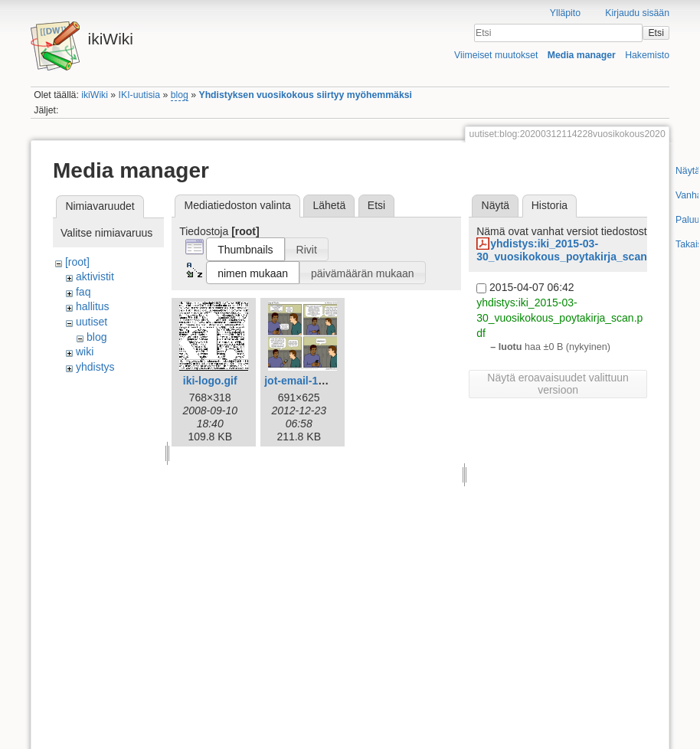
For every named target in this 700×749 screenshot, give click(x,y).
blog (180, 95)
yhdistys (95, 367)
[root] (77, 262)
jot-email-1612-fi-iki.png (324, 381)
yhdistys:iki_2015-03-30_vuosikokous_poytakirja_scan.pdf (571, 250)
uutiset (92, 322)
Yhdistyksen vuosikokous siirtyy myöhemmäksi (305, 95)
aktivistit (95, 276)
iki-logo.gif (210, 381)
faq (83, 292)
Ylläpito (565, 13)
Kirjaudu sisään (637, 13)
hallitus (93, 306)
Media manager (582, 55)
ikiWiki (95, 95)
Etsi (656, 33)
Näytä (496, 205)
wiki (85, 352)
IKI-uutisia (139, 95)
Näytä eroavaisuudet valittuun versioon (558, 384)
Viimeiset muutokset (496, 55)
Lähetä (329, 205)
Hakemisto (647, 55)
